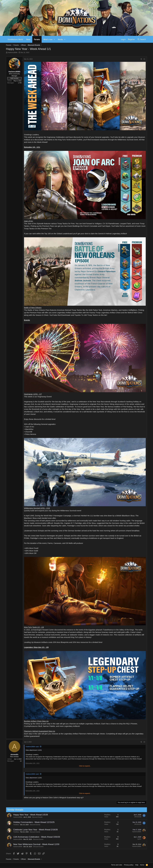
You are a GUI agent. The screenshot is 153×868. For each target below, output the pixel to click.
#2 (144, 742)
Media (60, 39)
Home (142, 865)
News (28, 39)
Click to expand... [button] (85, 766)
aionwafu (14, 754)
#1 (144, 59)
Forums (37, 39)
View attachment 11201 (34, 750)
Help (137, 865)
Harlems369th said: (32, 747)
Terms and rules (117, 865)
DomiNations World (15, 39)
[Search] (142, 39)
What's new (48, 39)
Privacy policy (129, 865)
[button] (54, 39)
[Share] (141, 59)
